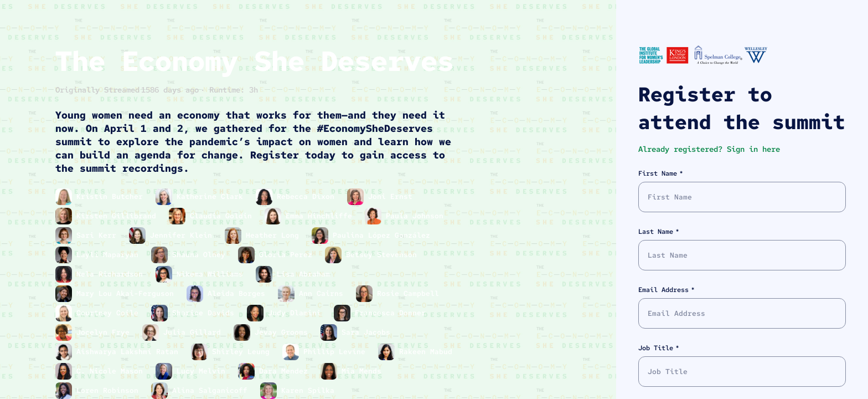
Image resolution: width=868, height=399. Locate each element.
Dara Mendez (286, 371)
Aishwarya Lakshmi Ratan (130, 352)
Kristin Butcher (112, 196)
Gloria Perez (288, 255)
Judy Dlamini (297, 313)
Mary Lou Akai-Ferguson (127, 293)
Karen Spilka (310, 390)
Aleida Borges (239, 293)
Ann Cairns (323, 293)
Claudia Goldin (223, 216)
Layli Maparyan (110, 255)
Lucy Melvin (203, 371)
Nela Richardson (112, 274)
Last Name (656, 232)
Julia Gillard (194, 332)
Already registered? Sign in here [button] (709, 149)
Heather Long (275, 235)
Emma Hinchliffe (321, 216)
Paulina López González (384, 235)
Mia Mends (364, 371)
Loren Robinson (110, 390)
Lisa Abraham (306, 274)
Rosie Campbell (410, 293)
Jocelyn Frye (105, 332)
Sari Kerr (99, 235)
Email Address (663, 290)
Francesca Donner (392, 313)
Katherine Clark (212, 196)
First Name (658, 173)
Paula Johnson (417, 216)
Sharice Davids (205, 313)
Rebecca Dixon (308, 196)
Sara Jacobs (368, 332)
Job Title (656, 348)
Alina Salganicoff (212, 390)
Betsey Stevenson (384, 255)
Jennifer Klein (183, 235)
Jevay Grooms (283, 332)
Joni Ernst (392, 196)
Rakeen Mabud (428, 352)
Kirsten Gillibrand (118, 216)
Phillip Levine (337, 352)
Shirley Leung (243, 352)
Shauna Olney (201, 255)
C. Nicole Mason (112, 371)
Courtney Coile (110, 313)
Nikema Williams (212, 274)
